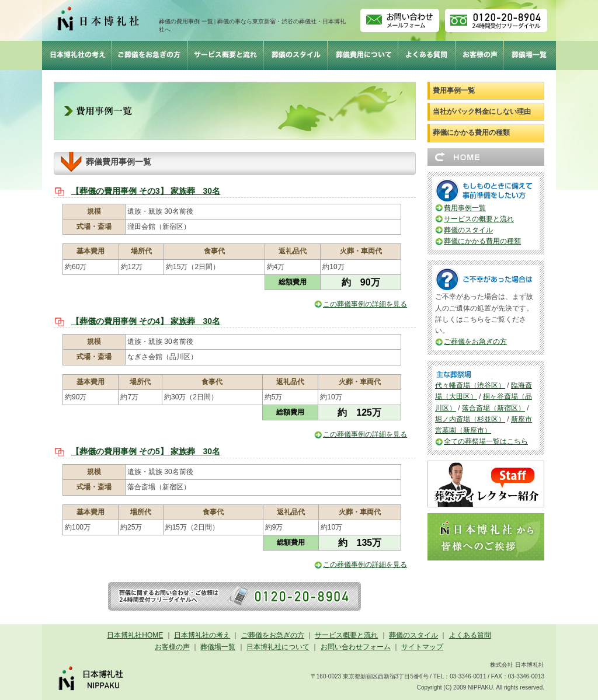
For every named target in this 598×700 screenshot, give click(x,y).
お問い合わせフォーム (356, 647)
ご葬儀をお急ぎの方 (475, 342)
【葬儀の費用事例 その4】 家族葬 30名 (146, 321)
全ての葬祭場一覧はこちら (486, 441)
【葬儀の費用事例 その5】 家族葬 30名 (146, 451)
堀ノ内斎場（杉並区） (470, 419)
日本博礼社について (278, 647)
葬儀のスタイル (468, 230)
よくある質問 (470, 635)
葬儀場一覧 (218, 647)
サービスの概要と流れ (479, 219)
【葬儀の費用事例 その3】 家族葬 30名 (146, 191)
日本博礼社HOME (135, 635)
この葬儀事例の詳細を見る (365, 304)
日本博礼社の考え (202, 635)
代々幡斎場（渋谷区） (470, 385)
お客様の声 (172, 647)
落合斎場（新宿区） (493, 408)
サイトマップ (422, 647)
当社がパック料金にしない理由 (482, 112)
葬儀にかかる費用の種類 (471, 133)
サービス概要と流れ (346, 635)
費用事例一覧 (454, 90)
